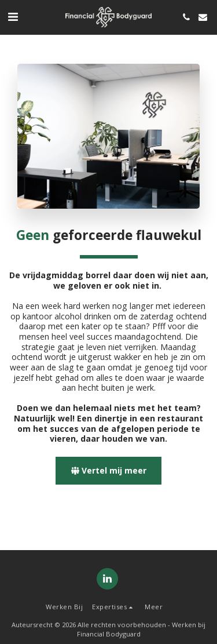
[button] (13, 17)
